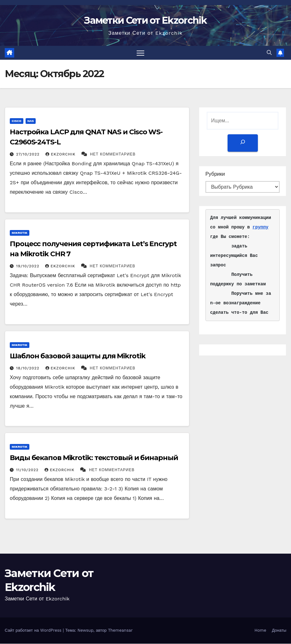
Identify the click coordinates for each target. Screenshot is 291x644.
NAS (31, 122)
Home (260, 631)
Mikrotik (20, 233)
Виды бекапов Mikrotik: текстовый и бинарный (94, 458)
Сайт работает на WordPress (34, 631)
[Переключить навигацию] (141, 53)
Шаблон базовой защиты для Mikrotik (78, 356)
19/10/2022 (28, 267)
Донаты (279, 631)
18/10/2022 (29, 368)
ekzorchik (61, 155)
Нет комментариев (113, 155)
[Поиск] (242, 143)
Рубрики (215, 174)
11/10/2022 (28, 470)
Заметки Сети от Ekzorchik (145, 20)
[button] (269, 53)
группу (260, 228)
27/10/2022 (29, 155)
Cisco (17, 122)
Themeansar (120, 631)
